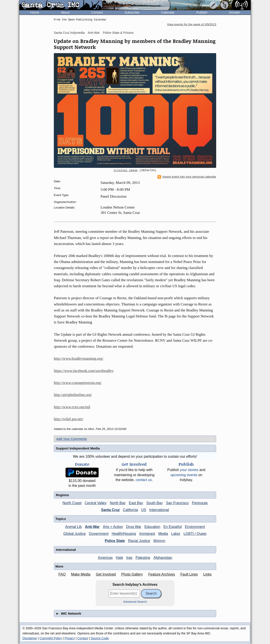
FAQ (62, 574)
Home (35, 12)
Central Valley (96, 503)
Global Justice (75, 534)
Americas (105, 558)
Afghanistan (163, 558)
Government (99, 534)
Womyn (159, 541)
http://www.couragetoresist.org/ (78, 383)
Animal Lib (74, 527)
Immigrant (147, 534)
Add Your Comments (72, 439)
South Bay (155, 503)
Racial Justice (139, 541)
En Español (173, 527)
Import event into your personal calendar (187, 177)
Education (152, 527)
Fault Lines (189, 574)
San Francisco (177, 503)
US (144, 510)
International (159, 510)
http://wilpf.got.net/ (69, 419)
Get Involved (106, 574)
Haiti (119, 558)
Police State (115, 541)
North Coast (72, 503)
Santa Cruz (111, 510)
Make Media (81, 574)
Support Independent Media (78, 448)
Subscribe (132, 12)
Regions (62, 495)
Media (163, 534)
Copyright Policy (51, 638)
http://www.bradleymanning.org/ (79, 358)
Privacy (70, 638)
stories (189, 470)
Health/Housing (124, 534)
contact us (144, 480)
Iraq (129, 558)
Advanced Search (135, 602)
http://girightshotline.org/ (73, 395)
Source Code (100, 638)
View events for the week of (192, 24)
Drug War (134, 527)
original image (126, 171)
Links (207, 574)
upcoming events (184, 475)
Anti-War (94, 33)
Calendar (168, 12)
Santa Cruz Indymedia (69, 33)
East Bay (136, 503)
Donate (234, 12)
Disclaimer (30, 638)
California (131, 510)
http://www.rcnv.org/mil (72, 407)
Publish (202, 12)
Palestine (143, 558)
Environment (195, 527)
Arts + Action (113, 527)
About (65, 12)
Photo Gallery (132, 574)
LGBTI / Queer (195, 534)
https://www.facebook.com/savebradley (84, 371)
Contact (97, 12)
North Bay (118, 503)
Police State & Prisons (118, 33)
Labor (176, 534)
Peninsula (200, 503)
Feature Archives (162, 574)
